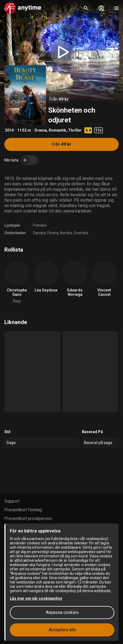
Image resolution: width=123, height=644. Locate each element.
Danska (39, 233)
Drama (41, 130)
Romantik (57, 130)
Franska (40, 225)
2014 (9, 130)
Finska (53, 233)
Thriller (75, 130)
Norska (66, 233)
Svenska (81, 233)
